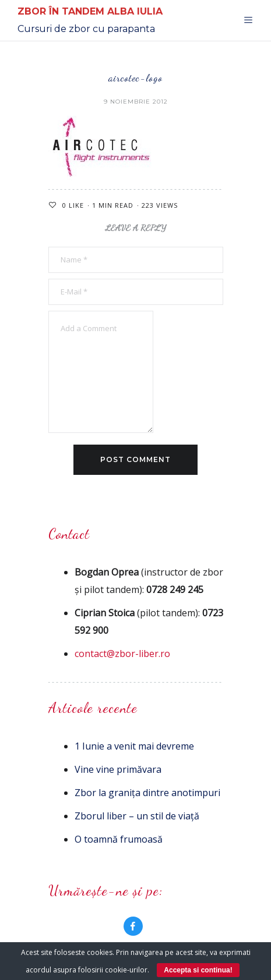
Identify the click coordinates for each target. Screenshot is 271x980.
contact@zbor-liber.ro (122, 654)
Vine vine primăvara (118, 769)
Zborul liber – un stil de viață (137, 816)
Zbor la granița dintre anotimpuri (147, 793)
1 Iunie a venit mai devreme (134, 746)
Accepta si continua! (198, 970)
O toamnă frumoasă (119, 839)
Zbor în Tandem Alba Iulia (90, 11)
